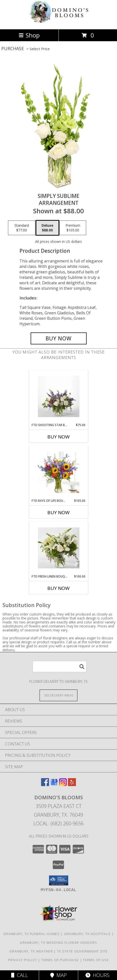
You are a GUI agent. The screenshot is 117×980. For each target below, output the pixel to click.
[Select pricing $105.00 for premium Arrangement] (73, 228)
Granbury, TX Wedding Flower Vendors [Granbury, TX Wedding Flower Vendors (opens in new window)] (58, 943)
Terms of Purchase (60, 960)
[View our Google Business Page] (54, 784)
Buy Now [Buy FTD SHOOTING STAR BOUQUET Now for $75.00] (58, 437)
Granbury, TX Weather (31, 951)
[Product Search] (59, 667)
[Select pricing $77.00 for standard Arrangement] (22, 228)
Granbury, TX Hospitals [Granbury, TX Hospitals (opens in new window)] (87, 934)
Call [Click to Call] (20, 975)
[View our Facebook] (45, 784)
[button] (59, 880)
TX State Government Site (82, 951)
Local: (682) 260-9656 (58, 823)
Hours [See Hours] (97, 975)
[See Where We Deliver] (58, 695)
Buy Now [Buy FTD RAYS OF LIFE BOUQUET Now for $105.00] (58, 512)
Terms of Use (96, 960)
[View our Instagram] (63, 784)
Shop (29, 35)
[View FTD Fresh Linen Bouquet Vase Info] (59, 548)
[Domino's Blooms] (58, 22)
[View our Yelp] (72, 784)
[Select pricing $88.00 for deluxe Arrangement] (47, 228)
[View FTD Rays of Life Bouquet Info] (59, 472)
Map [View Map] (58, 975)
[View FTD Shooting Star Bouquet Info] (59, 397)
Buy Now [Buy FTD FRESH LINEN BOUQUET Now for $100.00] (58, 588)
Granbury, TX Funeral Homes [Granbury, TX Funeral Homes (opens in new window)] (31, 934)
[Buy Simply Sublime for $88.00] (59, 338)
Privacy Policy (23, 960)
